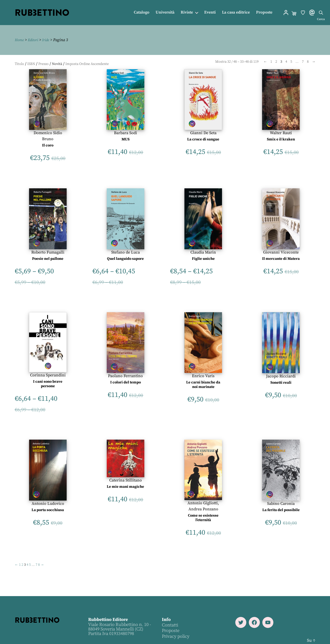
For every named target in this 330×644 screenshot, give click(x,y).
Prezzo (43, 64)
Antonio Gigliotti (203, 503)
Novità (57, 64)
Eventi (210, 12)
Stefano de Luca (126, 252)
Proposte (264, 12)
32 (229, 62)
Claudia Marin (203, 252)
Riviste (187, 12)
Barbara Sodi (126, 133)
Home (20, 40)
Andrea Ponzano (203, 509)
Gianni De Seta (203, 133)
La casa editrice (236, 12)
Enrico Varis (203, 376)
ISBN (31, 64)
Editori (35, 40)
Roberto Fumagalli (48, 252)
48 (235, 62)
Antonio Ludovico (48, 504)
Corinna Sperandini (48, 375)
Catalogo (142, 12)
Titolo (19, 64)
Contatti (170, 625)
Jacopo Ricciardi (281, 376)
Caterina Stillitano (126, 480)
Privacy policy (175, 636)
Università (165, 12)
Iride (48, 40)
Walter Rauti (281, 133)
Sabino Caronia (281, 504)
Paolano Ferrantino (125, 376)
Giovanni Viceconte (281, 252)
